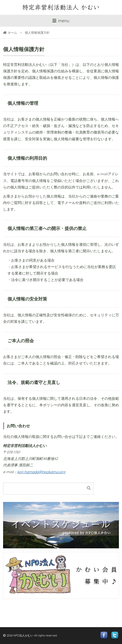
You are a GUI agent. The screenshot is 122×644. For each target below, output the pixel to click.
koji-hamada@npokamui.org (41, 472)
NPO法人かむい (23, 635)
